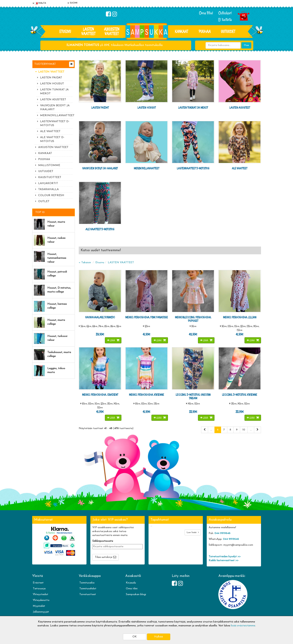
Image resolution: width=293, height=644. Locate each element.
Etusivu (65, 31)
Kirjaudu (131, 583)
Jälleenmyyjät (41, 612)
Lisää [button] (111, 340)
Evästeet (38, 583)
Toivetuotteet (88, 594)
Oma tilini (206, 13)
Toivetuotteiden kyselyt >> (225, 557)
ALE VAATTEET (50, 131)
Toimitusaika (87, 583)
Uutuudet (228, 31)
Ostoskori (225, 13)
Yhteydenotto (41, 600)
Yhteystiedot (41, 594)
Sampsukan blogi (136, 594)
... (211, 430)
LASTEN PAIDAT (51, 78)
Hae (246, 45)
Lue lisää (193, 532)
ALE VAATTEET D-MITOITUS (52, 139)
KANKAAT (182, 31)
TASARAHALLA (48, 189)
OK (135, 637)
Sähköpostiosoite (103, 541)
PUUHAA (205, 31)
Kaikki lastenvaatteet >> (224, 560)
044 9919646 (222, 533)
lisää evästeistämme (243, 626)
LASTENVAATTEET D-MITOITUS (55, 123)
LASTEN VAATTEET (88, 31)
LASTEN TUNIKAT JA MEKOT (54, 92)
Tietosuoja (39, 589)
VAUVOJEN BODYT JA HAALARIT (55, 108)
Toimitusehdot (88, 589)
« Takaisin (85, 263)
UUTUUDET (46, 171)
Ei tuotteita (225, 20)
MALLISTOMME (49, 165)
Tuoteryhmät (45, 64)
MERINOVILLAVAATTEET (56, 116)
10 (244, 430)
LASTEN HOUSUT (52, 84)
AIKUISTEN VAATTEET (112, 31)
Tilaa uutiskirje (104, 557)
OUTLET (44, 201)
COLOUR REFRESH (51, 195)
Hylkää (159, 637)
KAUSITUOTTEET (50, 177)
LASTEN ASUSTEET (53, 100)
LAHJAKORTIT (48, 183)
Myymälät (39, 606)
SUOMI (72, 3)
